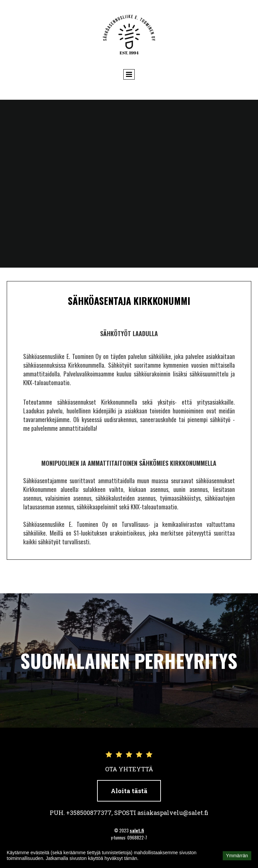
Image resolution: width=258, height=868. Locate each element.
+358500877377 (89, 813)
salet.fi (137, 830)
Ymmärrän (237, 856)
